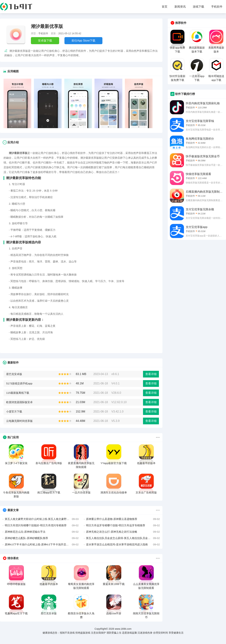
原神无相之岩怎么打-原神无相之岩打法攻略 (123, 532)
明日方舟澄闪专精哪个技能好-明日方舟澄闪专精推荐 (42, 525)
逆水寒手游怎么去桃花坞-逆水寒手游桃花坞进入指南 (123, 545)
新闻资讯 (180, 7)
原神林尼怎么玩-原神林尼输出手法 (42, 532)
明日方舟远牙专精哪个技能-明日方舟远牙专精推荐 (123, 525)
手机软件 (217, 7)
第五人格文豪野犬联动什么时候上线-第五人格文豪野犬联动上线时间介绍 (42, 519)
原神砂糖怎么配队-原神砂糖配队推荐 (42, 538)
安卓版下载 (45, 41)
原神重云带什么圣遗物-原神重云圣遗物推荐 (123, 519)
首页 (165, 7)
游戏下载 (198, 7)
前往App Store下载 (83, 41)
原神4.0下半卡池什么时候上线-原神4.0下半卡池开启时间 (42, 545)
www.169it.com (123, 629)
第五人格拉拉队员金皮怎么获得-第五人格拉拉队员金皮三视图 (123, 538)
